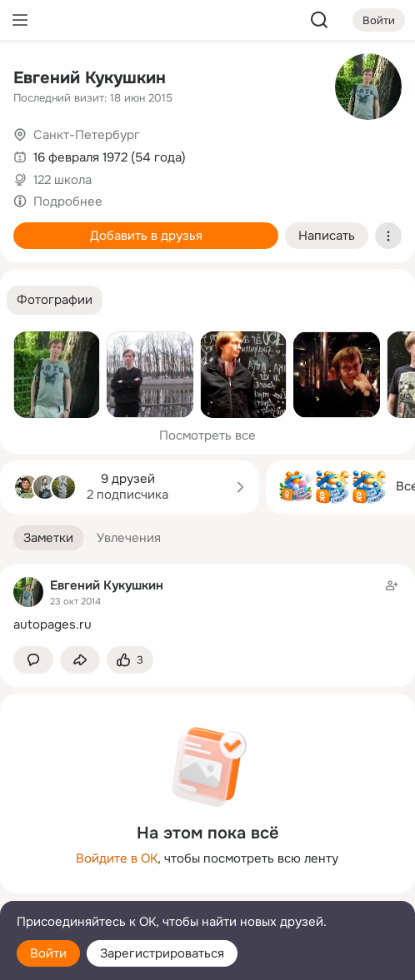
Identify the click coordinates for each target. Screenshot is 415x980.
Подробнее (68, 201)
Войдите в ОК (117, 858)
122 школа (62, 180)
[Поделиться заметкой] (80, 660)
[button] (55, 300)
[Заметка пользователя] (207, 605)
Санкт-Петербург (87, 135)
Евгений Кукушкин (90, 78)
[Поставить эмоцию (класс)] (130, 660)
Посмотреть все (207, 435)
